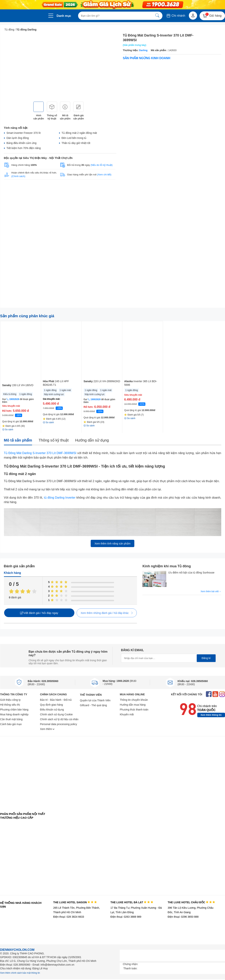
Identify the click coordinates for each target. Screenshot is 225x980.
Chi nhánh (176, 16)
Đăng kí (206, 658)
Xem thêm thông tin (211, 715)
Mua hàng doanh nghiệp (14, 714)
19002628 (14, 399)
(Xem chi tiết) (104, 175)
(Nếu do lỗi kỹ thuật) (102, 165)
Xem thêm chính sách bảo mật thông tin (20, 973)
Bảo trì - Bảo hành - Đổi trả (56, 700)
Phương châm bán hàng (14, 710)
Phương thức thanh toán (134, 710)
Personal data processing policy (59, 724)
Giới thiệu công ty (10, 700)
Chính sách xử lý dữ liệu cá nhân (59, 719)
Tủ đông (9, 30)
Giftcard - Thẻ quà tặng (93, 705)
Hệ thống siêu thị (10, 705)
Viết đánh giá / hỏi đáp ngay (39, 613)
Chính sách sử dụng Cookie (56, 714)
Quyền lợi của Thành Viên (95, 700)
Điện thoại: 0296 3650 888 (183, 917)
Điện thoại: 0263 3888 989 (126, 917)
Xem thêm (47, 729)
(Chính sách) (18, 176)
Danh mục (64, 16)
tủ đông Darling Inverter (60, 498)
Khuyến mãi (127, 714)
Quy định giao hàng (52, 705)
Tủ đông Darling (26, 30)
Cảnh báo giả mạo (11, 724)
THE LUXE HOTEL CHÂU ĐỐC (191, 902)
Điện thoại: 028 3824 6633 (69, 917)
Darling (143, 50)
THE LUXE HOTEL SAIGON (75, 902)
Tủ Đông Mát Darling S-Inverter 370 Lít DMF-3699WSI (40, 453)
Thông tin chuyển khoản (134, 700)
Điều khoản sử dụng (52, 710)
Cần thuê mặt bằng (11, 719)
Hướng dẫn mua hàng (133, 705)
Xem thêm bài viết (211, 592)
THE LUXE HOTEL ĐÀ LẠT (132, 902)
